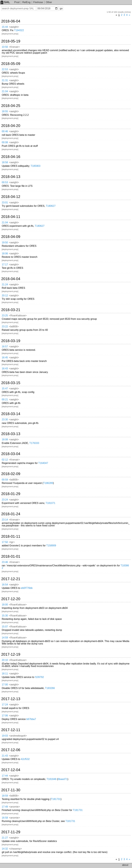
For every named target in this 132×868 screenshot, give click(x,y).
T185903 (36, 166)
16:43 (5, 369)
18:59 (5, 796)
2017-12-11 (11, 730)
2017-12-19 (11, 654)
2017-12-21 (11, 579)
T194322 (19, 30)
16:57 (5, 347)
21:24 (5, 285)
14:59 (5, 638)
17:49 (5, 807)
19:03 (5, 736)
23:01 (5, 203)
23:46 (5, 562)
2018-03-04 (11, 454)
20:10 (5, 660)
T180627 (51, 206)
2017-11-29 (11, 832)
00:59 (5, 480)
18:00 (5, 605)
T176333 (34, 443)
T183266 (50, 688)
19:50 (5, 242)
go (61, 8)
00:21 (5, 400)
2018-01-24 (11, 514)
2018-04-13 (11, 177)
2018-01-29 (11, 494)
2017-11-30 (11, 790)
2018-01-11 (11, 536)
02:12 (5, 460)
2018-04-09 (11, 237)
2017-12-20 (11, 599)
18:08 (5, 440)
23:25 (5, 316)
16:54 (5, 585)
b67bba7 (31, 719)
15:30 (5, 616)
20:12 (5, 296)
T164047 (43, 463)
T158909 (51, 546)
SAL (5, 2)
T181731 (56, 799)
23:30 (5, 420)
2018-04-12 (11, 197)
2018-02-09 (11, 474)
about (125, 865)
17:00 (5, 685)
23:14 (5, 520)
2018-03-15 (11, 383)
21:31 (5, 80)
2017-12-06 (11, 750)
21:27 (5, 838)
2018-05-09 (11, 64)
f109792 (39, 677)
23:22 (5, 327)
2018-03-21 (11, 310)
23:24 (5, 500)
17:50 (5, 542)
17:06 (5, 716)
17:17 (5, 265)
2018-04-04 (11, 279)
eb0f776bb (27, 588)
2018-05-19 (11, 41)
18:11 (5, 674)
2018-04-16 (11, 157)
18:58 (5, 162)
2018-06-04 (11, 21)
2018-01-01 (11, 556)
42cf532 (25, 759)
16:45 (5, 358)
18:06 (5, 254)
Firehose (38, 2)
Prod (17, 2)
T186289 (48, 483)
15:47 (5, 389)
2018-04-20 (11, 126)
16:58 (5, 818)
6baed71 (63, 779)
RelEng (26, 2)
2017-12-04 (11, 770)
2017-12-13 (11, 699)
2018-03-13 (11, 434)
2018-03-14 (11, 414)
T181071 (50, 503)
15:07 (5, 627)
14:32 (5, 849)
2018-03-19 (11, 341)
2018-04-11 (11, 217)
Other (49, 2)
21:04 (5, 91)
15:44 (5, 27)
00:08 (5, 142)
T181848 (51, 779)
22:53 (5, 69)
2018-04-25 (11, 106)
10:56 (5, 47)
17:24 (5, 705)
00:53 (5, 182)
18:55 (5, 111)
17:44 (5, 776)
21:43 (5, 756)
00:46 (5, 131)
